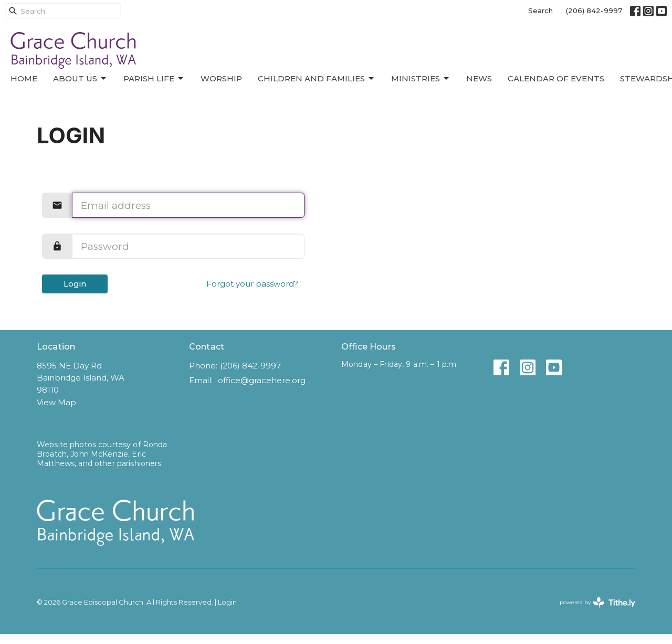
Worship (221, 78)
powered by (597, 602)
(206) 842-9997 (594, 10)
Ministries (421, 79)
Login (75, 284)
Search (540, 10)
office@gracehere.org (262, 380)
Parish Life (154, 79)
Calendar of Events (556, 78)
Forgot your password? (252, 284)
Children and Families (317, 79)
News (479, 78)
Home (24, 78)
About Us (80, 79)
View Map (56, 402)
